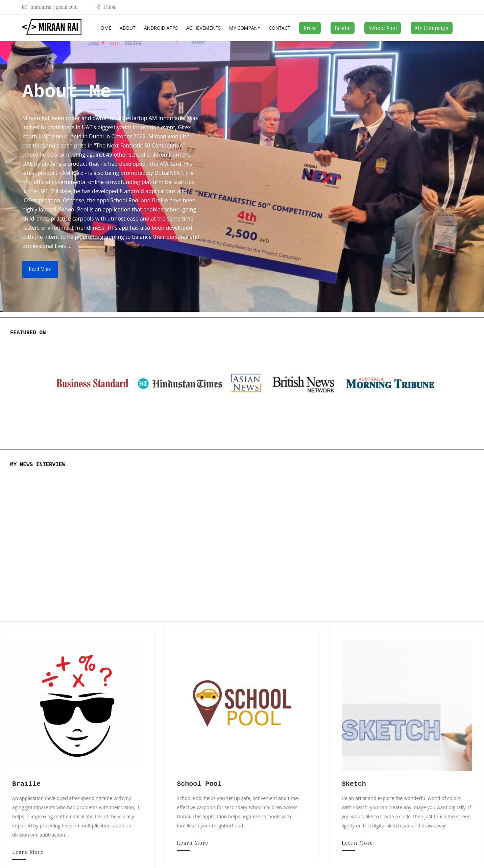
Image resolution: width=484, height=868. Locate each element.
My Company (245, 28)
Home (104, 28)
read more (40, 269)
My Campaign (432, 28)
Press (310, 28)
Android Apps (161, 28)
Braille (343, 28)
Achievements (203, 28)
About (128, 28)
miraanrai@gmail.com (50, 7)
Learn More (28, 852)
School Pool (383, 28)
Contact (279, 28)
